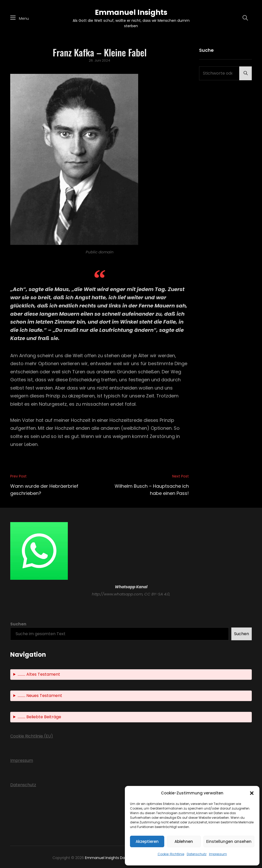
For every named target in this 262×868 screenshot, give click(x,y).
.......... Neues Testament (40, 696)
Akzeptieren (147, 841)
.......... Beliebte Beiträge (39, 717)
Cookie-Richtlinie (171, 854)
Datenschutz (197, 854)
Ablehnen (184, 841)
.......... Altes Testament (39, 674)
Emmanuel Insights (131, 12)
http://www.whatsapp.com (117, 594)
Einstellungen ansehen (229, 841)
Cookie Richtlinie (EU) (32, 736)
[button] (252, 793)
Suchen (18, 624)
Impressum (218, 854)
